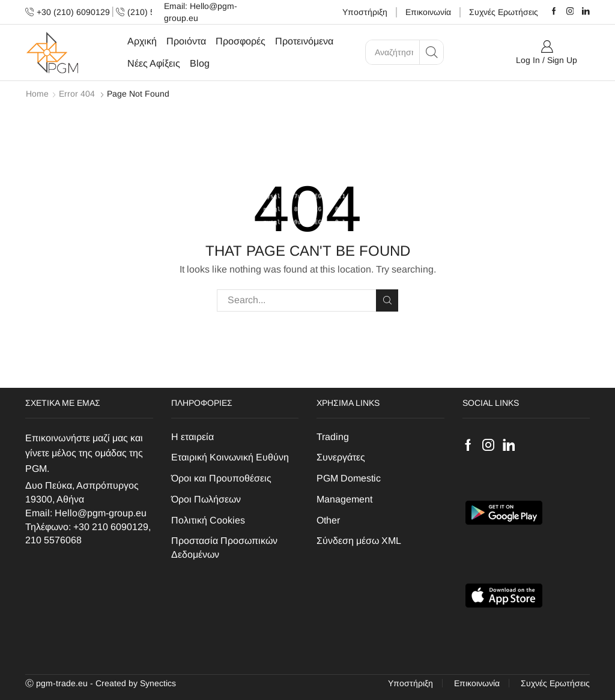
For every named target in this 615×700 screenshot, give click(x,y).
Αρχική (142, 41)
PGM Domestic (349, 478)
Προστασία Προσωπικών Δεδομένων (224, 548)
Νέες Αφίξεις (154, 63)
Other (328, 520)
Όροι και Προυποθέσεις (221, 478)
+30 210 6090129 (111, 527)
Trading (333, 437)
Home (37, 94)
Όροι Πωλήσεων (206, 499)
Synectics (158, 683)
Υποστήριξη (365, 12)
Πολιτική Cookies (208, 520)
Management (344, 499)
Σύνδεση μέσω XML (359, 541)
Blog (200, 63)
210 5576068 (53, 540)
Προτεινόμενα (304, 41)
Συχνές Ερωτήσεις (504, 12)
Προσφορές (241, 41)
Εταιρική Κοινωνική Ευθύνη (230, 457)
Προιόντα (186, 41)
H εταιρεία (192, 437)
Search (387, 300)
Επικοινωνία (428, 12)
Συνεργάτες (341, 457)
